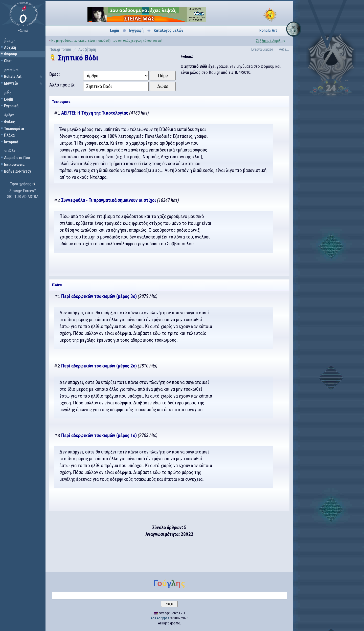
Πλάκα (9, 135)
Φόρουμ (11, 54)
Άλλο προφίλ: (62, 85)
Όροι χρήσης (21, 184)
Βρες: (54, 74)
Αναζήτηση (87, 49)
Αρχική (10, 47)
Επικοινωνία (14, 165)
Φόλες (9, 122)
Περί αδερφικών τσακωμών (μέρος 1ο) (99, 436)
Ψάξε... (284, 49)
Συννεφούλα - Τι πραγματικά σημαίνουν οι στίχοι (109, 200)
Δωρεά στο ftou (17, 158)
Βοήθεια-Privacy (18, 171)
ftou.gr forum (60, 49)
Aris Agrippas (160, 618)
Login (9, 99)
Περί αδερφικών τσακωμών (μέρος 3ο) (99, 297)
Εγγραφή (11, 106)
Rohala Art (13, 77)
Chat (8, 61)
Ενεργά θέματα (262, 49)
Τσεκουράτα (14, 129)
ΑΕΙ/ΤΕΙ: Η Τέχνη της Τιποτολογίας (95, 113)
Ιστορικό (11, 142)
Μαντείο (11, 83)
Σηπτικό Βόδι (78, 58)
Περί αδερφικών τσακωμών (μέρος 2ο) (99, 366)
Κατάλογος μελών (168, 30)
